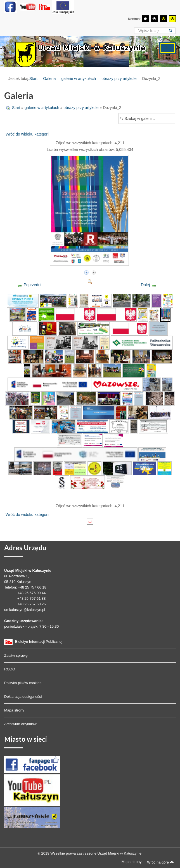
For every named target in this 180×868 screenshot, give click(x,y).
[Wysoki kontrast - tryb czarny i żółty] (164, 19)
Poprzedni (33, 285)
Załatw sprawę (16, 655)
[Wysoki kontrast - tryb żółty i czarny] (172, 19)
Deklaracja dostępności (23, 697)
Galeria (49, 79)
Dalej (145, 285)
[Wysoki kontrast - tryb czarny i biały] (154, 19)
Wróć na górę (160, 862)
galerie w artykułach (79, 79)
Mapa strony (14, 710)
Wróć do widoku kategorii (27, 134)
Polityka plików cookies (23, 683)
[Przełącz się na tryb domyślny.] (145, 19)
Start (34, 79)
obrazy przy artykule (119, 79)
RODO (10, 669)
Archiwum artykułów (20, 724)
